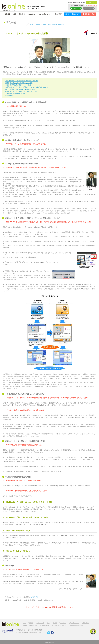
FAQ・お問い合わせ (44, 14)
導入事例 (22, 14)
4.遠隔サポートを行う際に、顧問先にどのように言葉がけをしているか (27, 87)
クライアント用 (89, 8)
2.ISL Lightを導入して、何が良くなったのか (19, 83)
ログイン (91, 3)
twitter (49, 633)
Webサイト (35, 597)
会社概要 (25, 626)
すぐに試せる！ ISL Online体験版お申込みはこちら (50, 607)
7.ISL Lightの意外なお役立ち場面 (15, 93)
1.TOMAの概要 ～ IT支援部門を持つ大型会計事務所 (21, 81)
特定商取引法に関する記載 (76, 626)
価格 (15, 14)
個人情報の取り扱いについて (60, 626)
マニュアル (31, 14)
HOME (32, 24)
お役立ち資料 (58, 14)
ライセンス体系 (40, 623)
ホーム (24, 623)
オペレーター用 (76, 8)
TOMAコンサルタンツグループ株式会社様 (53, 24)
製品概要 (7, 14)
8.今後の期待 (9, 95)
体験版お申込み (89, 14)
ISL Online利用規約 (45, 626)
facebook (52, 633)
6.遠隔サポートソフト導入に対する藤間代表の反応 (21, 91)
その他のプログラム (92, 5)
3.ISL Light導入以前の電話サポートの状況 (18, 85)
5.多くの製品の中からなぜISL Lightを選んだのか (20, 89)
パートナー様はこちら (72, 14)
